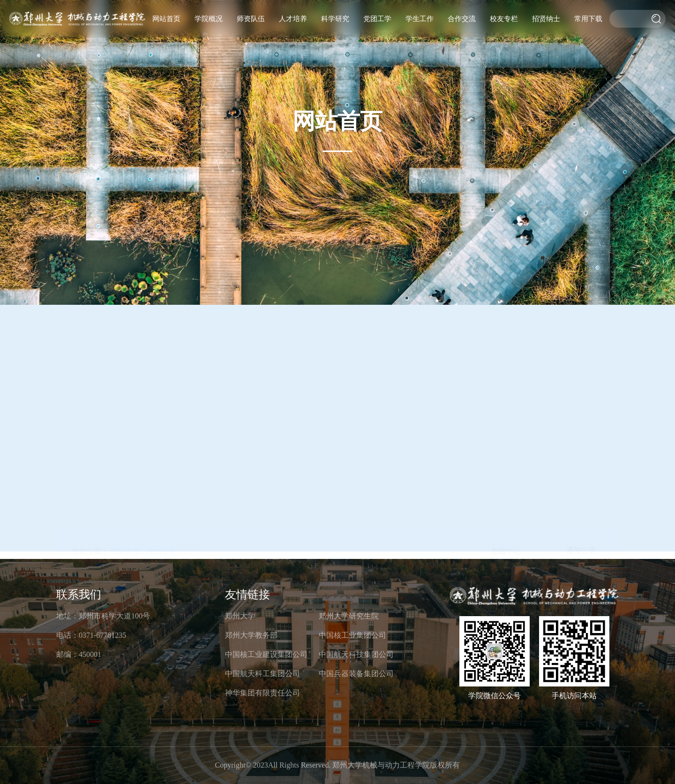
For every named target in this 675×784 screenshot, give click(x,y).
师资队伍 (251, 19)
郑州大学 (240, 616)
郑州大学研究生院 (349, 616)
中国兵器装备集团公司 (356, 674)
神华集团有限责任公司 (262, 693)
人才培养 (293, 19)
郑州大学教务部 (251, 635)
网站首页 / (127, 234)
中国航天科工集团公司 (262, 674)
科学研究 (335, 19)
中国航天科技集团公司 (356, 654)
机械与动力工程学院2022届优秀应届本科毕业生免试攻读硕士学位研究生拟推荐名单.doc (243, 452)
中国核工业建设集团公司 (266, 654)
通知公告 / (163, 234)
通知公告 (581, 233)
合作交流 (462, 19)
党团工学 (377, 19)
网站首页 (166, 19)
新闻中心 (506, 234)
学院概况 (209, 19)
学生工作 (420, 19)
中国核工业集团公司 (352, 635)
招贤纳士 (546, 19)
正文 (190, 234)
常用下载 (588, 19)
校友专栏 (504, 19)
